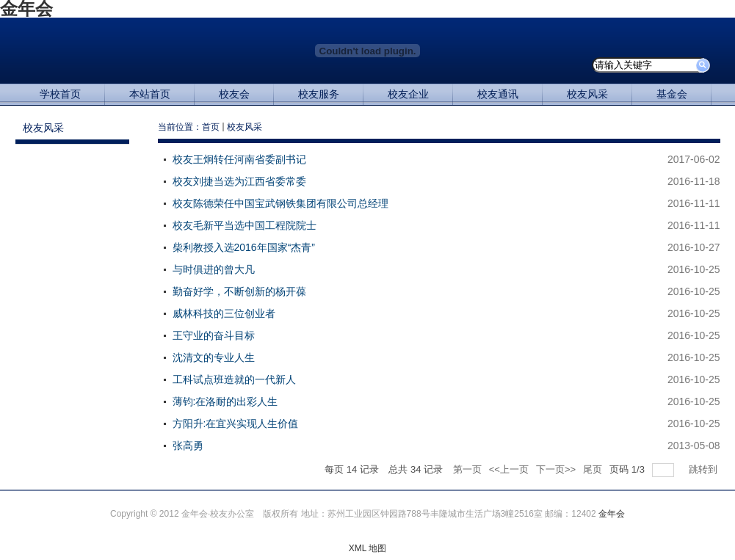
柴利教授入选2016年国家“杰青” (244, 247)
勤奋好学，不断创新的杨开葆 (239, 291)
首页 (211, 127)
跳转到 (705, 469)
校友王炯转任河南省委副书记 (239, 159)
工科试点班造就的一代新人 (234, 379)
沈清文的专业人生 (214, 357)
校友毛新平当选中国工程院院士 (245, 225)
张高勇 (188, 446)
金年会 (612, 514)
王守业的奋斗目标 (214, 335)
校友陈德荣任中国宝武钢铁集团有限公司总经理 (280, 203)
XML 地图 (368, 548)
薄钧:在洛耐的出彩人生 (225, 401)
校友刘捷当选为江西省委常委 (239, 181)
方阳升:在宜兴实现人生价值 (236, 423)
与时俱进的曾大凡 (214, 269)
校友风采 (245, 127)
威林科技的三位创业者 (224, 313)
